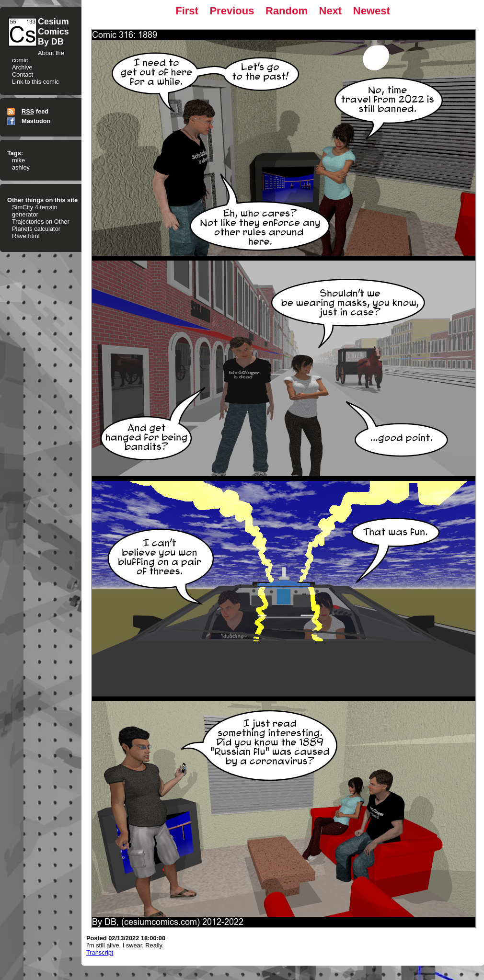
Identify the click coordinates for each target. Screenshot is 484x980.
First (187, 11)
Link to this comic (35, 82)
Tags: (15, 153)
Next (331, 11)
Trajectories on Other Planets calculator (41, 225)
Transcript (100, 952)
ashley (21, 167)
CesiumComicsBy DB (53, 32)
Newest (372, 11)
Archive (22, 67)
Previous (232, 11)
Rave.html (26, 236)
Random (287, 11)
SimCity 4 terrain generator (35, 211)
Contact (23, 74)
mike (18, 160)
